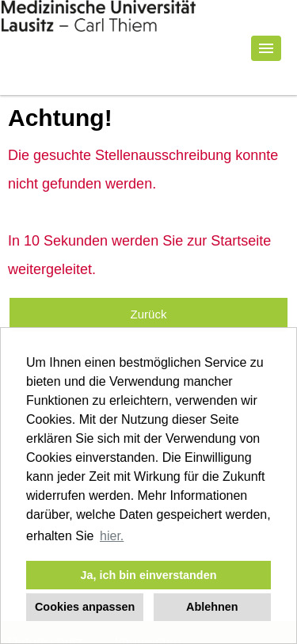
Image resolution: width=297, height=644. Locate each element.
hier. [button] (112, 536)
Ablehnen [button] (212, 607)
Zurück (149, 314)
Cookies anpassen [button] (85, 607)
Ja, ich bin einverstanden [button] (149, 575)
